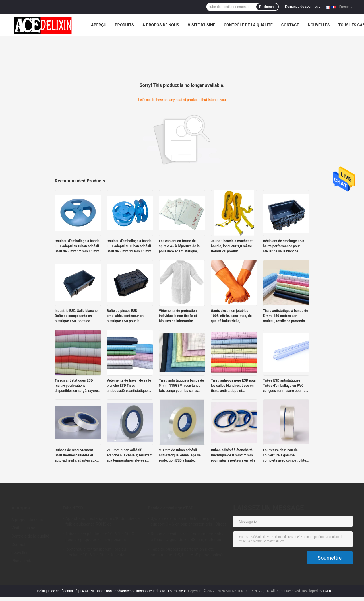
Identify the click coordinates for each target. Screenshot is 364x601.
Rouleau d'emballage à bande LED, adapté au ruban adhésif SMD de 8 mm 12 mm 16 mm (77, 246)
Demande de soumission (304, 7)
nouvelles (319, 25)
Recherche (267, 7)
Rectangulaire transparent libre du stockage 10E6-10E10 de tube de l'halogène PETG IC (96, 553)
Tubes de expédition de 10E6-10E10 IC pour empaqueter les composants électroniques (100, 538)
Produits (124, 25)
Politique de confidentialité (57, 591)
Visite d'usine (201, 25)
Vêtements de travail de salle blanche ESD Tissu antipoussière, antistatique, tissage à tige (129, 386)
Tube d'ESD (73, 508)
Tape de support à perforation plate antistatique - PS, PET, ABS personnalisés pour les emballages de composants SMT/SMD (188, 553)
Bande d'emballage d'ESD (171, 508)
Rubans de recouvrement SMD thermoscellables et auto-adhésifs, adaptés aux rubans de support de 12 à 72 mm (77, 456)
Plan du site (22, 561)
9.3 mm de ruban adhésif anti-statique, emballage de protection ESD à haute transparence (180, 456)
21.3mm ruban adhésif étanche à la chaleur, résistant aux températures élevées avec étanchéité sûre (130, 456)
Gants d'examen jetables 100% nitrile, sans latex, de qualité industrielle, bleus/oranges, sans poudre (232, 316)
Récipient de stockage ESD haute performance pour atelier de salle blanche (284, 246)
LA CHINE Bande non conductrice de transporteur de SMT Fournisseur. (134, 591)
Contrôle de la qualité (248, 25)
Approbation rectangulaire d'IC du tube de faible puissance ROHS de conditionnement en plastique (103, 522)
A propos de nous (161, 25)
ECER (327, 591)
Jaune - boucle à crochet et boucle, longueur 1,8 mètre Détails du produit (232, 246)
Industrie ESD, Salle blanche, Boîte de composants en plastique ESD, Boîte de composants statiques (77, 316)
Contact (290, 25)
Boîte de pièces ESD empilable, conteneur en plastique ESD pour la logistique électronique (125, 316)
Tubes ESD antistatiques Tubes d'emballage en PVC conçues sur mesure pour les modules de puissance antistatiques (285, 386)
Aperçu (99, 25)
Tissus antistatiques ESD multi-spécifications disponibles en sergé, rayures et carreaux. (77, 386)
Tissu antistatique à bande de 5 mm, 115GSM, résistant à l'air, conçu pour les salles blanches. (182, 386)
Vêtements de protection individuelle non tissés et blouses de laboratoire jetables (178, 316)
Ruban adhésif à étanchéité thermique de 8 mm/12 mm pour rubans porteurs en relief (234, 455)
